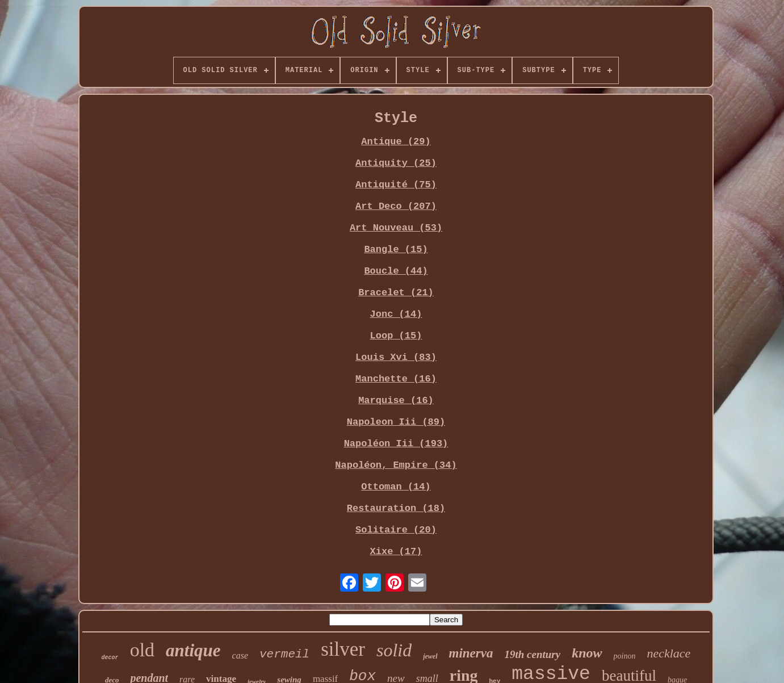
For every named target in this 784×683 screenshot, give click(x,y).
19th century (532, 654)
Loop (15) (396, 336)
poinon (625, 656)
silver (343, 649)
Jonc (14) (396, 314)
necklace (668, 653)
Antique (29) (396, 142)
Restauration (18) (396, 508)
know (587, 653)
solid (394, 650)
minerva (471, 653)
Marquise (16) (396, 401)
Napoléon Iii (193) (396, 444)
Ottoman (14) (396, 487)
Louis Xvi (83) (396, 357)
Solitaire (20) (396, 530)
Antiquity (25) (396, 163)
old (142, 650)
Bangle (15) (396, 250)
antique (193, 650)
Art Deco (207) (396, 206)
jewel (430, 656)
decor (110, 658)
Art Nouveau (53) (396, 228)
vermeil (284, 654)
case (240, 655)
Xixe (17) (396, 552)
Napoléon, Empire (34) (396, 465)
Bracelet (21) (396, 293)
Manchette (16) (396, 379)
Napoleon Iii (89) (396, 422)
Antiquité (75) (396, 185)
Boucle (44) (396, 271)
